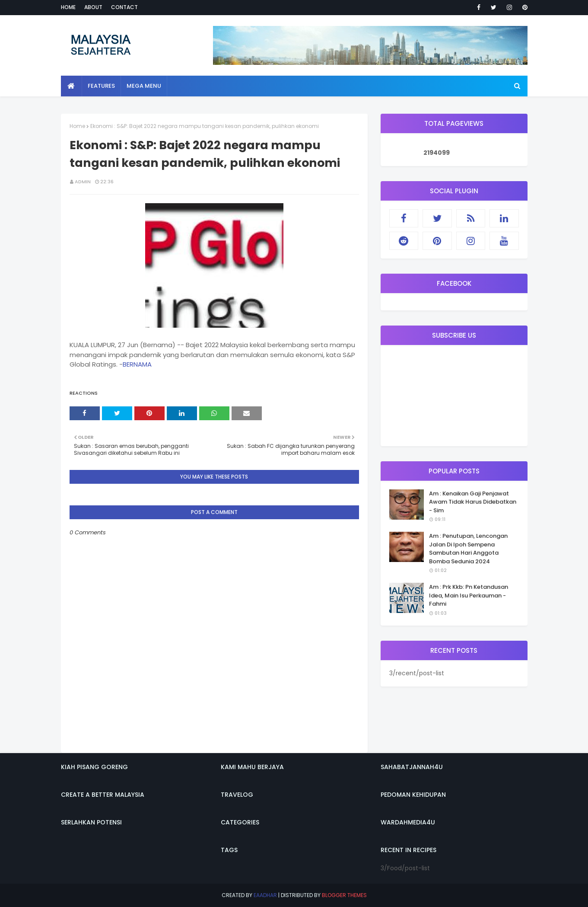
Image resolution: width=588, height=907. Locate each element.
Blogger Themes (344, 895)
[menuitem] (72, 86)
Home (68, 7)
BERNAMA (137, 364)
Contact (124, 7)
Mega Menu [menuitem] (144, 86)
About (93, 7)
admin (83, 182)
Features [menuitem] (101, 86)
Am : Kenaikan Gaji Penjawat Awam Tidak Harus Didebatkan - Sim (473, 502)
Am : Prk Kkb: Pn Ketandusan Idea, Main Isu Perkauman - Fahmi (469, 595)
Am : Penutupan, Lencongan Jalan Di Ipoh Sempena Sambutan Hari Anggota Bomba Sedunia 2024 (468, 549)
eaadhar (265, 895)
